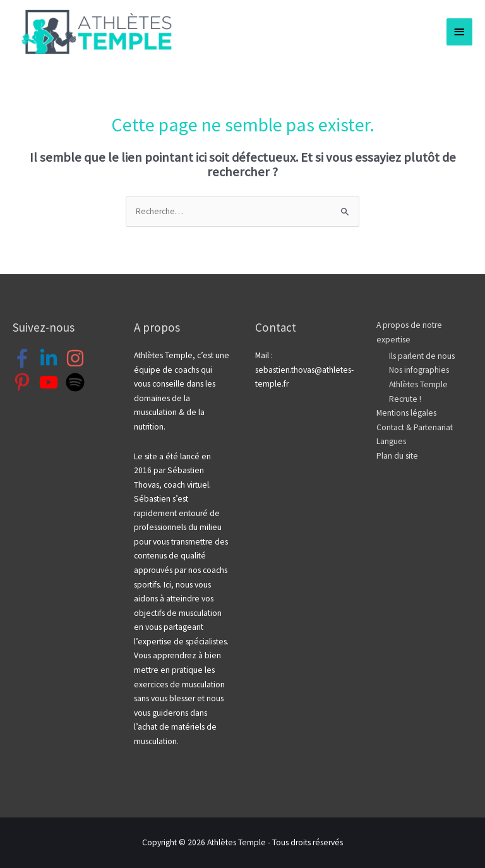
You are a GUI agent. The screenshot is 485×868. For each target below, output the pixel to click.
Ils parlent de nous (422, 356)
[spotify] (78, 382)
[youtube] (51, 382)
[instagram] (78, 358)
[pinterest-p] (25, 382)
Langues (391, 441)
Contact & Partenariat (415, 427)
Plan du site (397, 456)
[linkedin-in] (51, 358)
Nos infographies (419, 370)
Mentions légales (406, 413)
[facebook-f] (25, 358)
